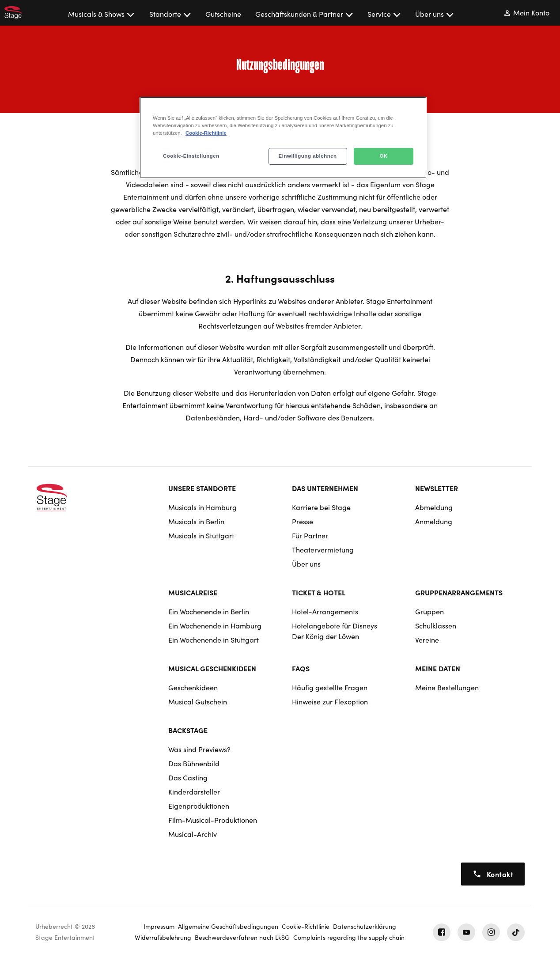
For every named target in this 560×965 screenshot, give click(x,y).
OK (383, 156)
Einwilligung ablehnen (308, 156)
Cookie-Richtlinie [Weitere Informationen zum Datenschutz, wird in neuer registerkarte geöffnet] (206, 133)
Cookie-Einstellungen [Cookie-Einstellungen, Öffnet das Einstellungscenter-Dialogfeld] (191, 156)
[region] (283, 138)
